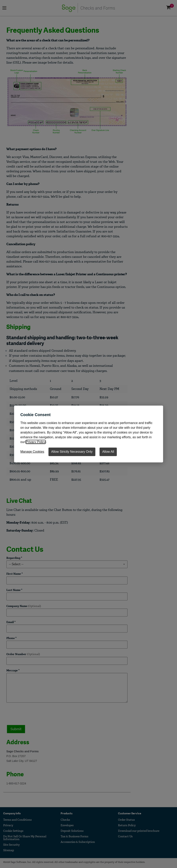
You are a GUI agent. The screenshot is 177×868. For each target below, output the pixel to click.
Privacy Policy (36, 442)
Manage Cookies (32, 452)
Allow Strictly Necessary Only (72, 452)
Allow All (108, 452)
